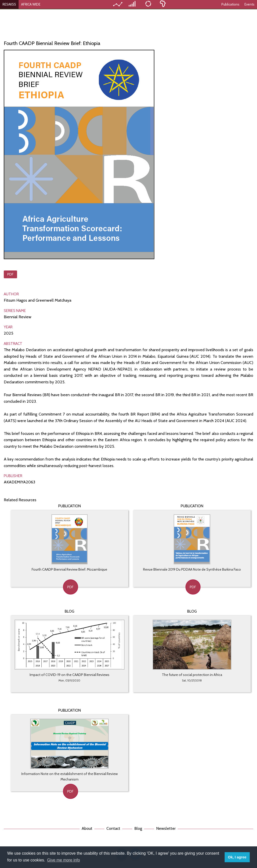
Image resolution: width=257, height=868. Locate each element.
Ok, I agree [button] (237, 857)
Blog (138, 828)
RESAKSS (9, 4)
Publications (230, 4)
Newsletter (166, 828)
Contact (113, 828)
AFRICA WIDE (31, 4)
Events (249, 4)
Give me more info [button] (64, 860)
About (87, 828)
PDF (10, 274)
